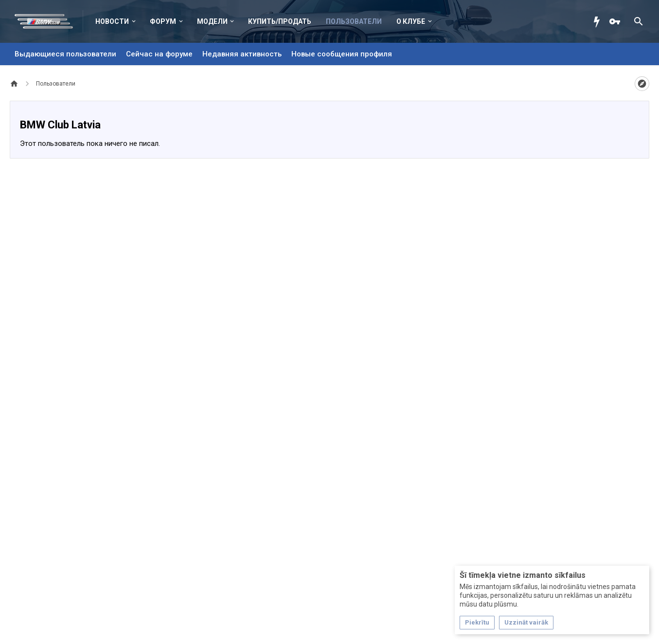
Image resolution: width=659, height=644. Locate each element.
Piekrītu (477, 622)
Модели (212, 21)
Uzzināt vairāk (526, 622)
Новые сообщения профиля (342, 54)
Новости (112, 21)
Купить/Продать (280, 21)
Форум (163, 21)
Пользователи (354, 21)
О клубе (411, 21)
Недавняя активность (242, 54)
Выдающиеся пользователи (65, 54)
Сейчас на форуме (159, 54)
